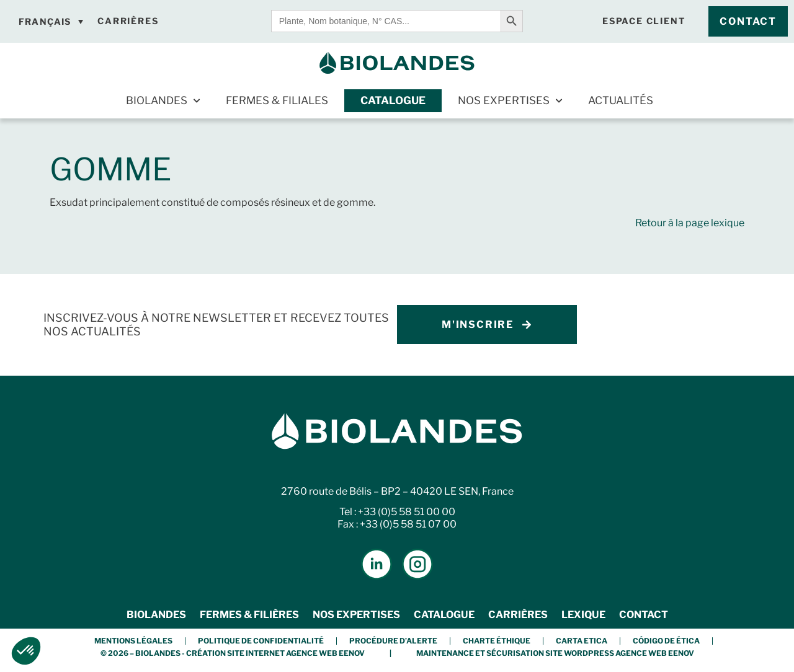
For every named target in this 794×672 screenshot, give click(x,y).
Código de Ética (666, 641)
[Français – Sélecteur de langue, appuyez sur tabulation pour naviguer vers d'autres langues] (51, 22)
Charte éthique (497, 641)
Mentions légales (133, 641)
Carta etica (582, 641)
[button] (26, 651)
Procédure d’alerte (393, 641)
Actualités (621, 100)
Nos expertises (510, 101)
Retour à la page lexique (690, 223)
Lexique (583, 615)
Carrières (518, 615)
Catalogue (393, 100)
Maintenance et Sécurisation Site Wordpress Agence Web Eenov (555, 653)
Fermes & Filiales (277, 100)
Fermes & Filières (249, 615)
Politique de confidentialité (261, 641)
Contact (644, 615)
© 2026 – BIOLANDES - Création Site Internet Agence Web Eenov (233, 653)
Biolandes (163, 101)
